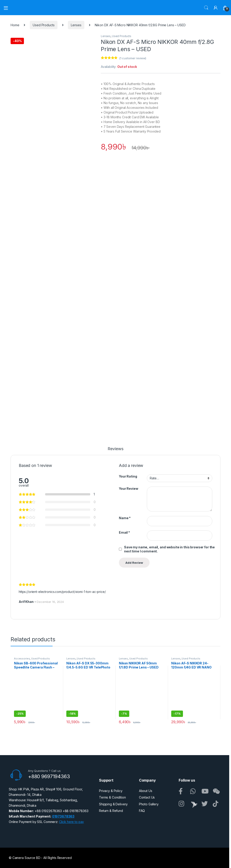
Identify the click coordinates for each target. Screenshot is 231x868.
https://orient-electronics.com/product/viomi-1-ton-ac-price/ (62, 592)
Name (125, 518)
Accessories (22, 659)
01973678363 (63, 816)
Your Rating (128, 476)
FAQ (142, 811)
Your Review (128, 489)
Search (206, 8)
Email (124, 532)
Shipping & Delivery (113, 804)
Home (15, 25)
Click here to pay (72, 822)
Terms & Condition (112, 797)
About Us (146, 791)
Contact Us (147, 797)
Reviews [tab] (115, 449)
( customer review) (133, 58)
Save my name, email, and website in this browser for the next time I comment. (169, 549)
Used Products (44, 25)
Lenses (76, 25)
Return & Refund (111, 811)
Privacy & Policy (111, 791)
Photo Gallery (149, 804)
